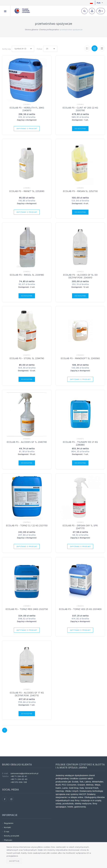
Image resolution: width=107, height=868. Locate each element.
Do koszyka (80, 129)
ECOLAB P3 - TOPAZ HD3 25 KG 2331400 (80, 609)
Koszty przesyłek (12, 836)
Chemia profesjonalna (49, 29)
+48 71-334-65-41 (19, 776)
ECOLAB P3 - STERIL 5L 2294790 (27, 358)
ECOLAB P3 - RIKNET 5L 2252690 (27, 191)
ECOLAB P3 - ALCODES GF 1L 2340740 (27, 442)
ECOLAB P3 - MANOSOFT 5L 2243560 (80, 358)
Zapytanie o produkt (27, 129)
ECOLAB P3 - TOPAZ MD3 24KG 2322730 (27, 609)
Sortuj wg (6, 49)
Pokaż (39, 49)
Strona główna (31, 29)
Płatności (8, 840)
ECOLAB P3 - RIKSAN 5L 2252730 (80, 191)
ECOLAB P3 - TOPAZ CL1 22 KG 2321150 (27, 525)
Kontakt (7, 827)
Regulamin (9, 823)
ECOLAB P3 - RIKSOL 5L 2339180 (27, 275)
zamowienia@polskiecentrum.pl (24, 773)
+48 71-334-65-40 (19, 779)
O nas (7, 831)
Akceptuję (14, 861)
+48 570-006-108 (19, 782)
